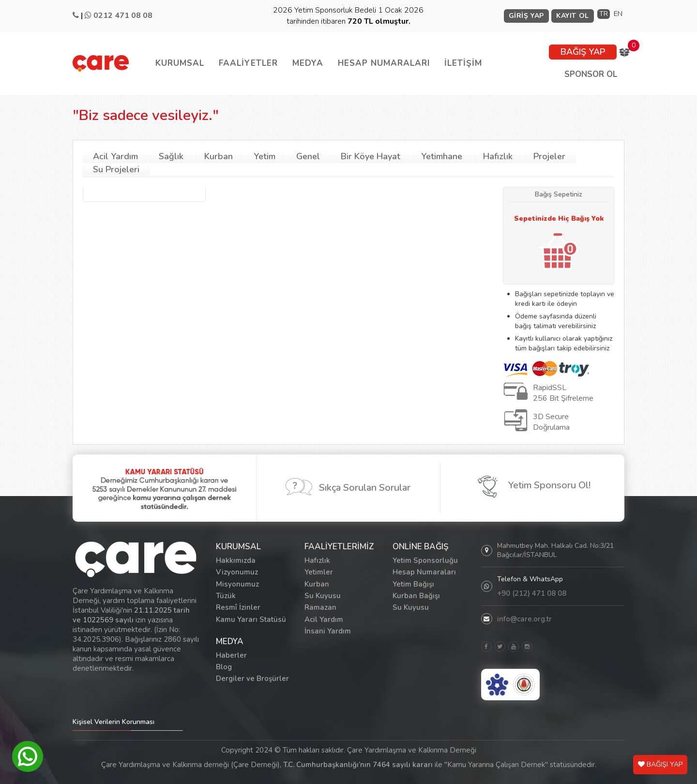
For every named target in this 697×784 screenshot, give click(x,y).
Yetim (265, 156)
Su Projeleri (116, 169)
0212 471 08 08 (123, 15)
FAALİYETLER (248, 63)
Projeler (549, 156)
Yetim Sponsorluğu (425, 560)
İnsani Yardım (328, 631)
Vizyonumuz (237, 572)
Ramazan (320, 607)
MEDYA (308, 63)
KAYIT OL (573, 16)
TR (604, 14)
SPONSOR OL (591, 74)
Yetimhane (442, 156)
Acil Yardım (115, 156)
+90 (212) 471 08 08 (532, 593)
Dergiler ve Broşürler (252, 678)
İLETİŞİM (463, 63)
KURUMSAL (180, 63)
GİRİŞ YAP (526, 16)
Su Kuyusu (323, 596)
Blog (224, 667)
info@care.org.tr (524, 619)
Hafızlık (498, 156)
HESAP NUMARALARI (384, 63)
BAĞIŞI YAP (660, 764)
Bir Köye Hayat (371, 156)
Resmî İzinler (238, 607)
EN (618, 14)
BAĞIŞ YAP (583, 52)
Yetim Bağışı (413, 584)
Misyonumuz (237, 584)
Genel (308, 156)
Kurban (219, 156)
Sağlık (171, 156)
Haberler (231, 655)
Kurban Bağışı (416, 596)
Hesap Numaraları (424, 572)
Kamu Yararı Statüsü (251, 619)
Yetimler (319, 572)
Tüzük (226, 596)
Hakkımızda (236, 560)
